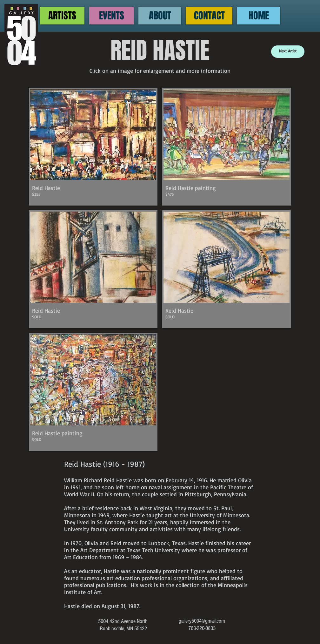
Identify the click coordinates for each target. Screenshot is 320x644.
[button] (93, 147)
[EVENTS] (111, 16)
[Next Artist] (288, 52)
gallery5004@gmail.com (202, 621)
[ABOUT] (160, 16)
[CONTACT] (209, 16)
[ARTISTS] (62, 16)
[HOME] (259, 16)
